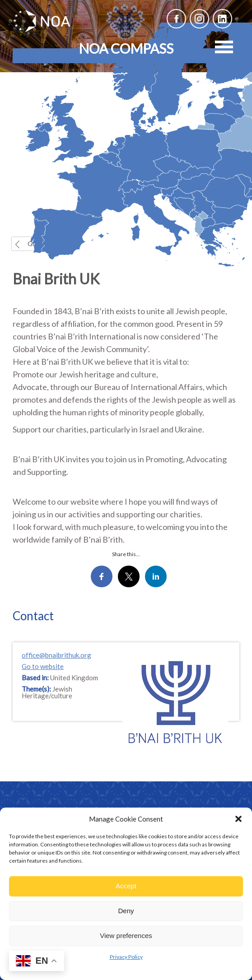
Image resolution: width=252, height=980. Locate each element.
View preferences (126, 936)
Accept (126, 886)
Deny (126, 911)
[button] (238, 819)
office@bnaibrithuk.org (56, 655)
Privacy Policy (126, 957)
